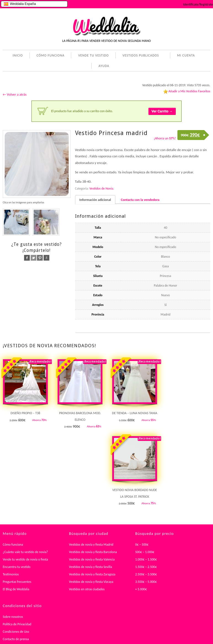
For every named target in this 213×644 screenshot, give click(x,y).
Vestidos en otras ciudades (87, 589)
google (46, 258)
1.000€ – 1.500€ (146, 559)
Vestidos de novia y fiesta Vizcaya (91, 582)
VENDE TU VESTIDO (93, 55)
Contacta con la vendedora (140, 200)
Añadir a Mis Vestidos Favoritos (189, 91)
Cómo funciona (13, 545)
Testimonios (11, 574)
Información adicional (95, 200)
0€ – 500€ (142, 545)
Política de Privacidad (17, 624)
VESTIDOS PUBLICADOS (140, 56)
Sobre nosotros (13, 617)
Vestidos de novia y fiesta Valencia (92, 559)
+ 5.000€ (141, 589)
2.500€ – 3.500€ (146, 574)
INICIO (18, 55)
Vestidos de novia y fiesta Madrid (91, 545)
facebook (27, 258)
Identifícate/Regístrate (198, 4)
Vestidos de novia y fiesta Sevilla (90, 567)
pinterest (40, 258)
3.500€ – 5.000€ (146, 582)
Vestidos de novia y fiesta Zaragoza (92, 574)
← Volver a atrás (15, 94)
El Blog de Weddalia (16, 589)
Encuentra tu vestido (17, 567)
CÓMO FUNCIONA (51, 55)
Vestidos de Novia (101, 188)
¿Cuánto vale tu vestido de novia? (25, 552)
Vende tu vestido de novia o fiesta (25, 559)
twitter (34, 258)
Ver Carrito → (162, 111)
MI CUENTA (185, 56)
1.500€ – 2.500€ (146, 567)
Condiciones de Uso (16, 632)
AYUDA (103, 66)
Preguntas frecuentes (17, 582)
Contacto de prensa (16, 639)
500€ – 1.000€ (145, 552)
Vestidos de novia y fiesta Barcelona (93, 552)
